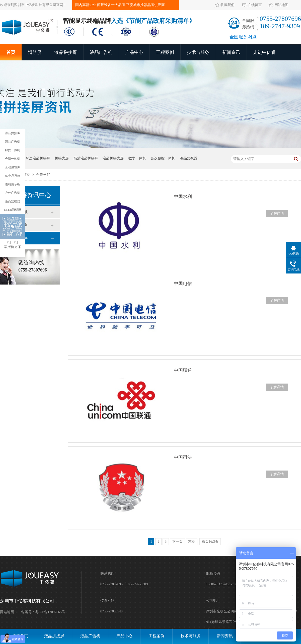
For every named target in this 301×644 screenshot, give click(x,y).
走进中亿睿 (264, 52)
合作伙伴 (43, 175)
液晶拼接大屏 (113, 158)
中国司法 (183, 457)
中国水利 (183, 197)
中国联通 (183, 370)
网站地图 (281, 5)
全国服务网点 (243, 37)
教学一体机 (137, 158)
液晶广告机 (101, 52)
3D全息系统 (13, 176)
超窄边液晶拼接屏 (36, 158)
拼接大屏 (62, 158)
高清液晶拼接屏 (86, 158)
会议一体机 (13, 159)
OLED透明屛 (13, 210)
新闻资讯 (231, 52)
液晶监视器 (189, 158)
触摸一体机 (13, 150)
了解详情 (277, 213)
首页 (11, 52)
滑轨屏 (35, 52)
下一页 (177, 542)
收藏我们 (228, 5)
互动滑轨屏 (13, 167)
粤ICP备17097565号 (50, 612)
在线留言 (255, 5)
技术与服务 (198, 52)
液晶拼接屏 (66, 52)
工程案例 (165, 52)
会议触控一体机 (163, 158)
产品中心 (134, 52)
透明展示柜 (13, 184)
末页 (192, 542)
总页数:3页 (210, 542)
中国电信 (183, 284)
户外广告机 (13, 193)
